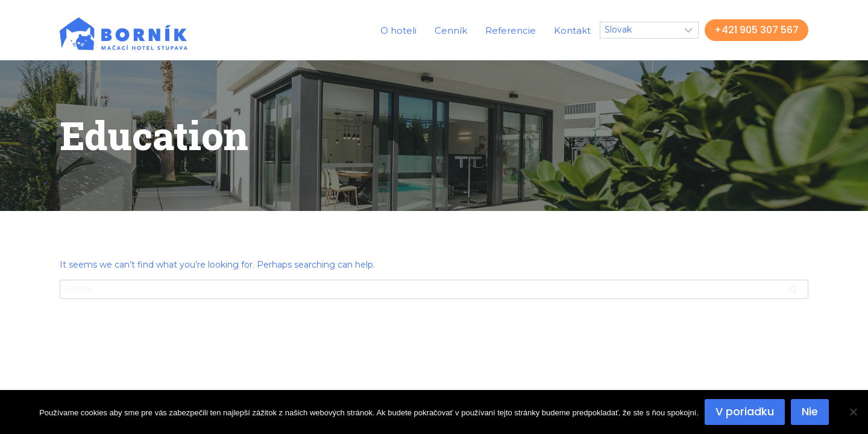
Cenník (451, 30)
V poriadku (745, 411)
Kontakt (572, 30)
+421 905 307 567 (756, 30)
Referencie (511, 30)
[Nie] (853, 412)
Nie (810, 411)
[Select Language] (649, 30)
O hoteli (398, 30)
